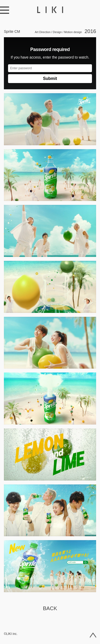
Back (50, 608)
